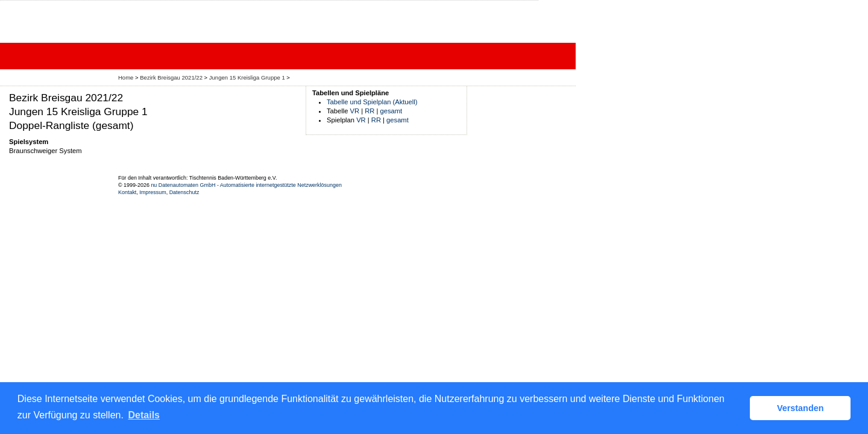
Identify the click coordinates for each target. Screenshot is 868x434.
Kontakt (127, 192)
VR (355, 111)
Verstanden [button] (800, 408)
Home (126, 77)
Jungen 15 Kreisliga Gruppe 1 (247, 77)
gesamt (392, 111)
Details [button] (144, 415)
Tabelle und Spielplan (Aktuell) (372, 102)
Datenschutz (184, 192)
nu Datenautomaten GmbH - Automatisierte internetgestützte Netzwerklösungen (246, 185)
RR (370, 111)
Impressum (153, 192)
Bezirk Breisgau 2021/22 (171, 77)
